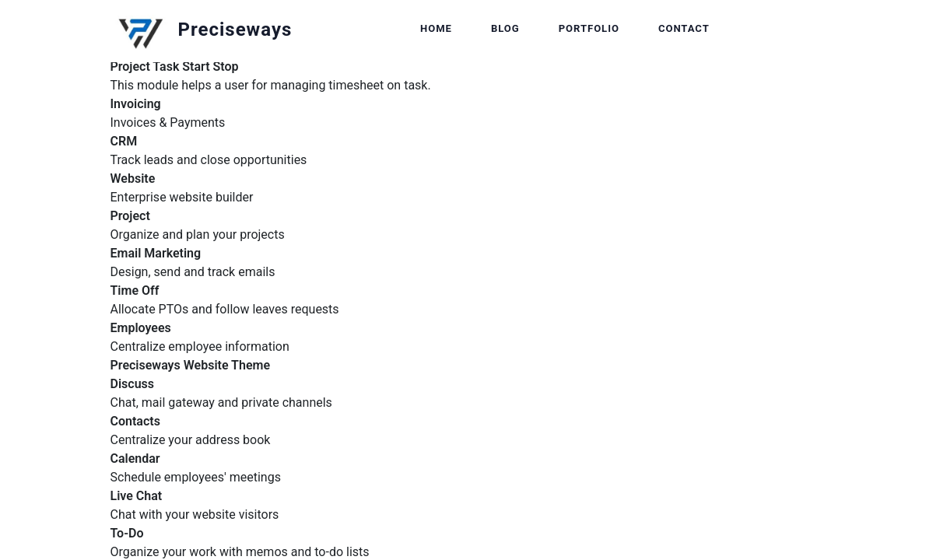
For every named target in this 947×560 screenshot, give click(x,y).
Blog (505, 28)
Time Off (135, 290)
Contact (684, 28)
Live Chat (137, 496)
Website (133, 178)
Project (130, 216)
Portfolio (589, 28)
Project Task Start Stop (175, 66)
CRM (124, 141)
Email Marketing (156, 253)
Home (436, 28)
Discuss (133, 384)
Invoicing (136, 104)
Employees (141, 328)
